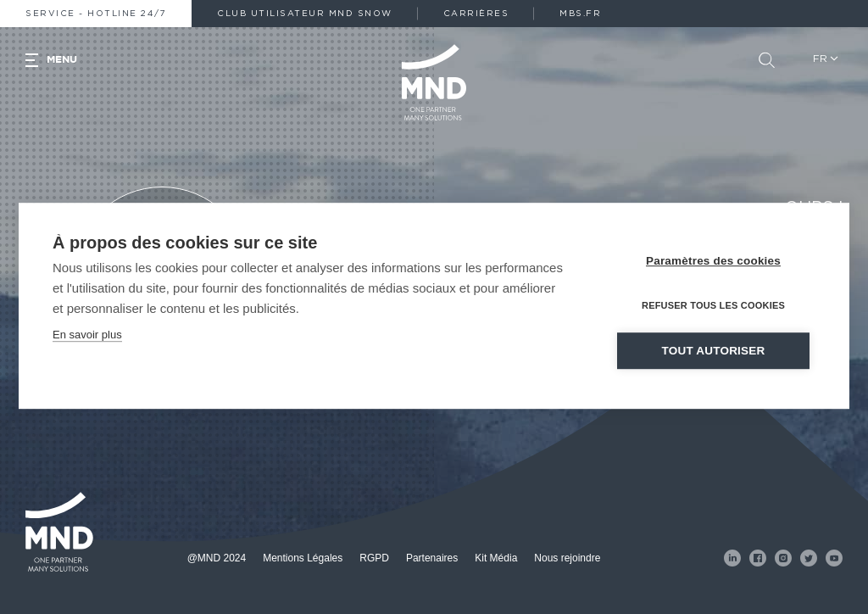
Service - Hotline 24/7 (96, 14)
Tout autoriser (714, 360)
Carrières (476, 14)
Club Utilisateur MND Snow (305, 14)
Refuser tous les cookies (713, 315)
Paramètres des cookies (713, 270)
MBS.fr (580, 14)
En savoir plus (87, 344)
